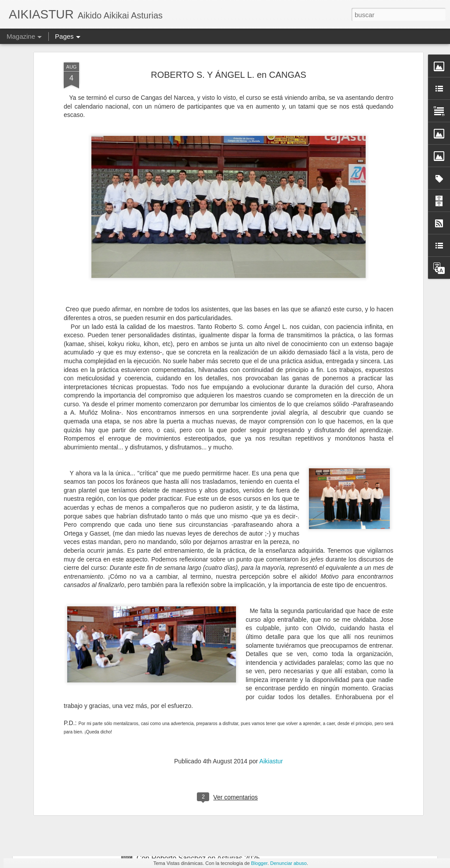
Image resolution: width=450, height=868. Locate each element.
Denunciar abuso (289, 863)
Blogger (259, 863)
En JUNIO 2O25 (162, 758)
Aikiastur (271, 683)
